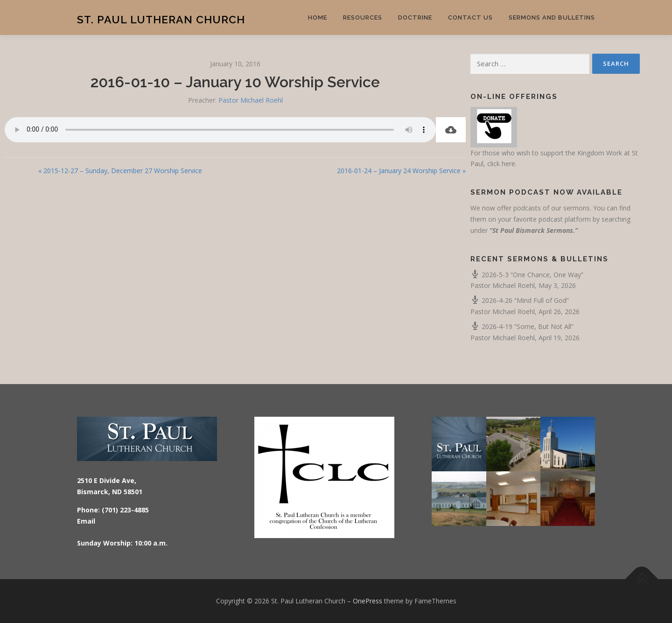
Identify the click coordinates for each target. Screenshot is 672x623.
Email (86, 521)
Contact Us (470, 17)
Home (318, 17)
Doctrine (415, 17)
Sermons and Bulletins (552, 17)
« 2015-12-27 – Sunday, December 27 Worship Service (120, 171)
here (508, 164)
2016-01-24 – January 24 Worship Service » (401, 171)
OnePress (367, 601)
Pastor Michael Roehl (251, 100)
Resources (363, 17)
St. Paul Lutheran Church (161, 19)
